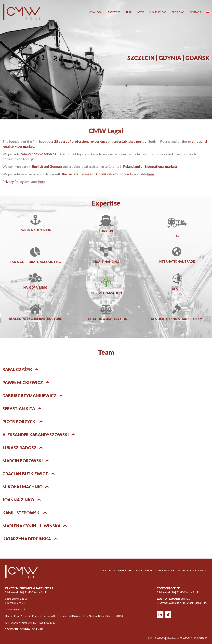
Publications (158, 12)
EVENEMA (202, 638)
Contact (195, 12)
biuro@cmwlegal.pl (17, 599)
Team (129, 12)
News (141, 12)
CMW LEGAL (96, 12)
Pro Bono (178, 12)
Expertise (114, 12)
